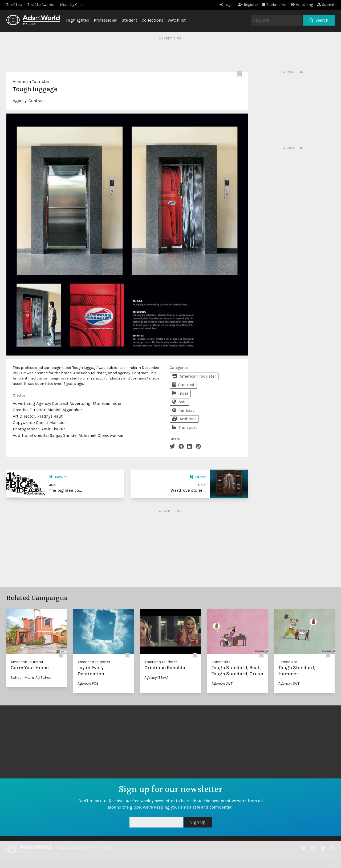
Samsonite (221, 662)
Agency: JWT (222, 683)
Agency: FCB (88, 683)
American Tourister (31, 81)
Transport (184, 427)
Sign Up (198, 822)
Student (129, 20)
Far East (183, 410)
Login (227, 5)
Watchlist (177, 20)
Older (198, 477)
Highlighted (78, 20)
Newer (58, 477)
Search (319, 20)
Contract (37, 101)
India (180, 393)
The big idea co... (66, 490)
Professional (106, 20)
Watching (302, 5)
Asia (179, 402)
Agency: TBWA (156, 678)
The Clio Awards (41, 5)
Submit (326, 5)
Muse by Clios (72, 5)
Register (248, 5)
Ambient (184, 419)
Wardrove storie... (188, 490)
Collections (152, 20)
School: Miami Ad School (32, 678)
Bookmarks (275, 5)
